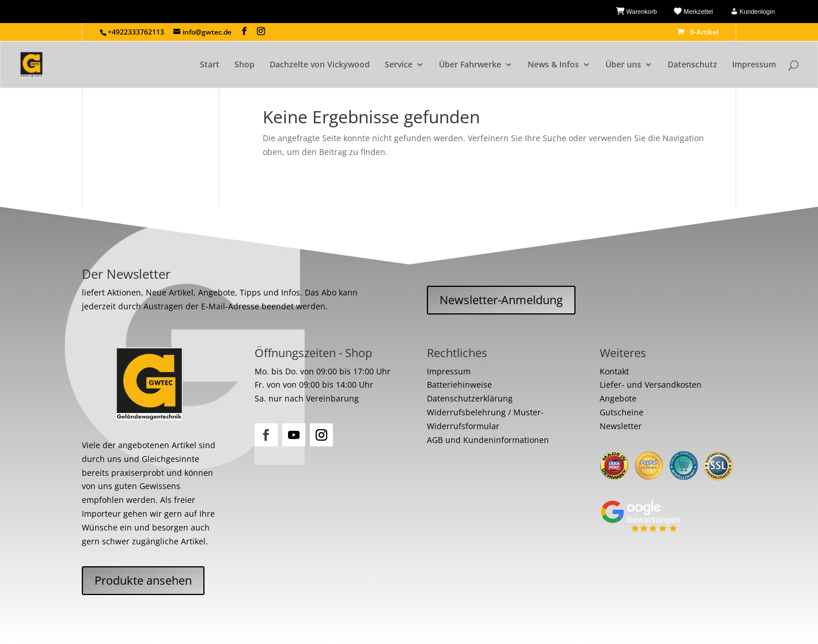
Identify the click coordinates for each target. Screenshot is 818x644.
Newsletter (621, 426)
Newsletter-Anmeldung (501, 300)
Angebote (618, 398)
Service (399, 65)
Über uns (623, 65)
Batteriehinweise (459, 384)
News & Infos (553, 65)
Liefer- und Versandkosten (651, 384)
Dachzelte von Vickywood (320, 65)
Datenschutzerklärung (470, 398)
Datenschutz (692, 65)
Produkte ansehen (143, 580)
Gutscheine (622, 412)
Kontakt (614, 371)
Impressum (754, 65)
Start (210, 65)
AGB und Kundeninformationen (488, 440)
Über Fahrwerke (470, 65)
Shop (245, 65)
